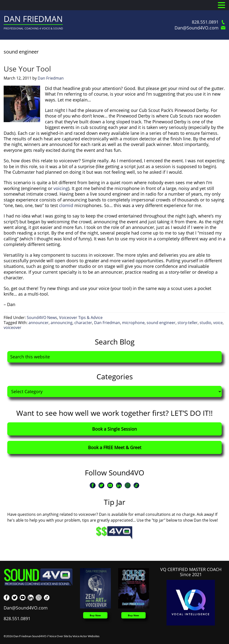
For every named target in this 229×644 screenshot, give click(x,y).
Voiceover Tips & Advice (81, 317)
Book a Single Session (114, 429)
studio (205, 323)
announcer (39, 323)
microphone (133, 323)
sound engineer (161, 323)
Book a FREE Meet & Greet (115, 447)
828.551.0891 (209, 22)
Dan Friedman (33, 19)
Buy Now (95, 615)
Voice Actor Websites (86, 636)
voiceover (13, 327)
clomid (66, 205)
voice (218, 323)
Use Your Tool (27, 69)
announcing (62, 323)
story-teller (188, 323)
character (83, 323)
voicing (61, 188)
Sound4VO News (42, 317)
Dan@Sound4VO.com (200, 28)
